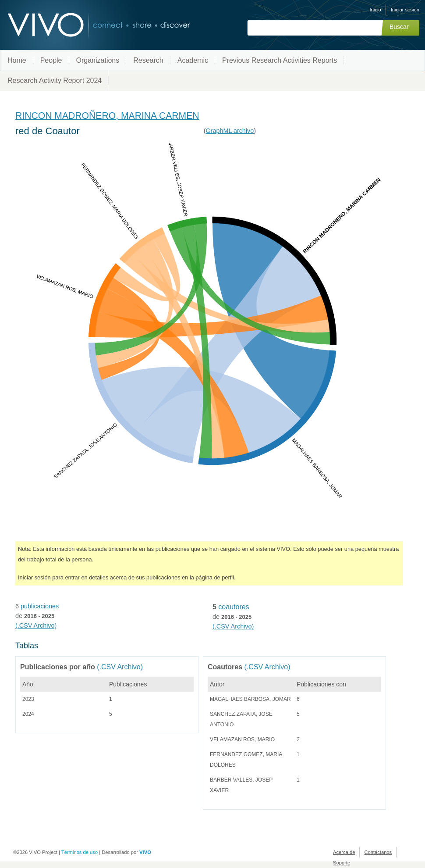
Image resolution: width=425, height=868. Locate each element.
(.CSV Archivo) (36, 625)
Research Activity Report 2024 (55, 80)
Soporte (342, 863)
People (51, 60)
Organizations (98, 60)
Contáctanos (378, 852)
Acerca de (344, 852)
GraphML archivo (230, 131)
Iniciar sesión (405, 10)
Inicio (375, 10)
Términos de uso (80, 852)
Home (17, 60)
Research (148, 60)
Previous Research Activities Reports (280, 60)
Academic (193, 60)
